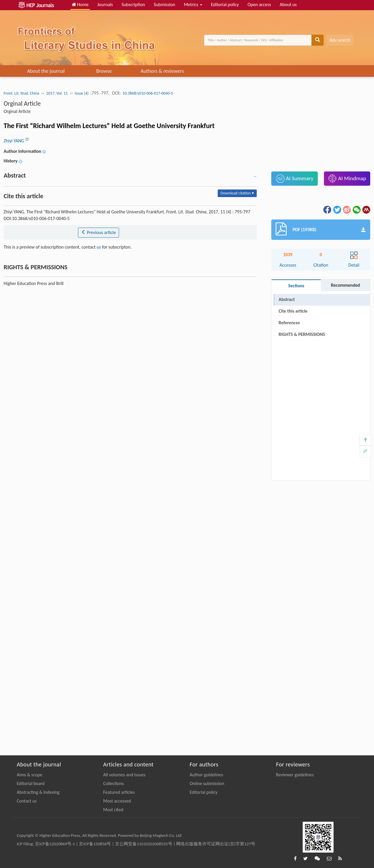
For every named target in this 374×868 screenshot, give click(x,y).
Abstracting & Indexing (38, 792)
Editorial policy (225, 5)
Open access (259, 5)
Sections (296, 286)
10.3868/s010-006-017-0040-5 (148, 93)
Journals (105, 5)
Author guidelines (207, 775)
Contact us (27, 801)
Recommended (345, 285)
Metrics (193, 5)
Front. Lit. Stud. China (22, 93)
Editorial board (31, 783)
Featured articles (119, 792)
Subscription (133, 5)
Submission (164, 5)
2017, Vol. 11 (57, 93)
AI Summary (295, 178)
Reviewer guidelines (295, 775)
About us (288, 5)
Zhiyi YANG (15, 141)
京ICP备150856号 (95, 844)
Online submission (207, 783)
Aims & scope (30, 775)
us (99, 247)
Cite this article (293, 311)
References (289, 323)
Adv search (340, 40)
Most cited (113, 810)
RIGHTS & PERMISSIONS (302, 334)
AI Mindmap (347, 178)
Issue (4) (82, 93)
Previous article (99, 232)
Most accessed (117, 801)
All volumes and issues (124, 775)
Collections (114, 783)
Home (80, 5)
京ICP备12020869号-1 (55, 844)
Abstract (287, 299)
